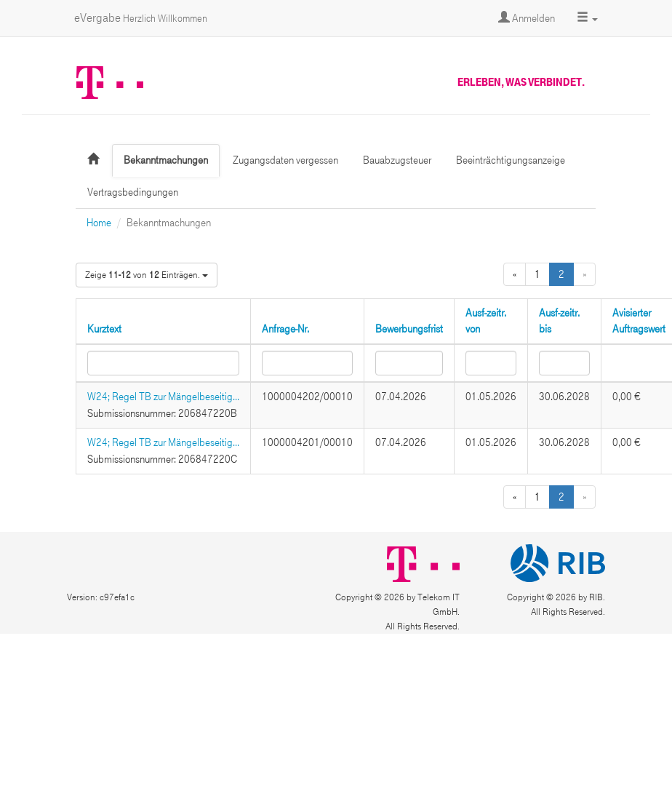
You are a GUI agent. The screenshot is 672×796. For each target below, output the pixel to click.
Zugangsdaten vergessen (285, 160)
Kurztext (104, 329)
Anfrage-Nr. (285, 329)
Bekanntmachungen (166, 160)
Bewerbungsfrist (409, 329)
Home (99, 223)
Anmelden (527, 18)
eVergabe (141, 18)
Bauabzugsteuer (397, 160)
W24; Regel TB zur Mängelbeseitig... (163, 397)
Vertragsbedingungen (133, 192)
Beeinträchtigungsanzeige (511, 160)
